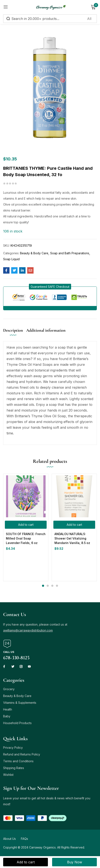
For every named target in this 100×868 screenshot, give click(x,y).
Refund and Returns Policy (22, 754)
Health (8, 709)
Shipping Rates (14, 768)
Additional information (46, 330)
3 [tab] (52, 586)
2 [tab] (48, 586)
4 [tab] (57, 586)
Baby (7, 716)
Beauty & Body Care (34, 253)
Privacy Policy (13, 748)
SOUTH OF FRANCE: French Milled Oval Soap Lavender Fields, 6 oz (26, 538)
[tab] (15, 334)
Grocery (9, 689)
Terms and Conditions (18, 761)
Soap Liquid (11, 259)
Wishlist (8, 775)
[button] (50, 287)
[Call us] (7, 644)
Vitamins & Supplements (20, 703)
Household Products (17, 723)
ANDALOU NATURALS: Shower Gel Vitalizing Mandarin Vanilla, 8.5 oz (72, 538)
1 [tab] (43, 586)
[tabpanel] (26, 527)
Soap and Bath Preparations (70, 253)
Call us (9, 652)
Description (13, 330)
